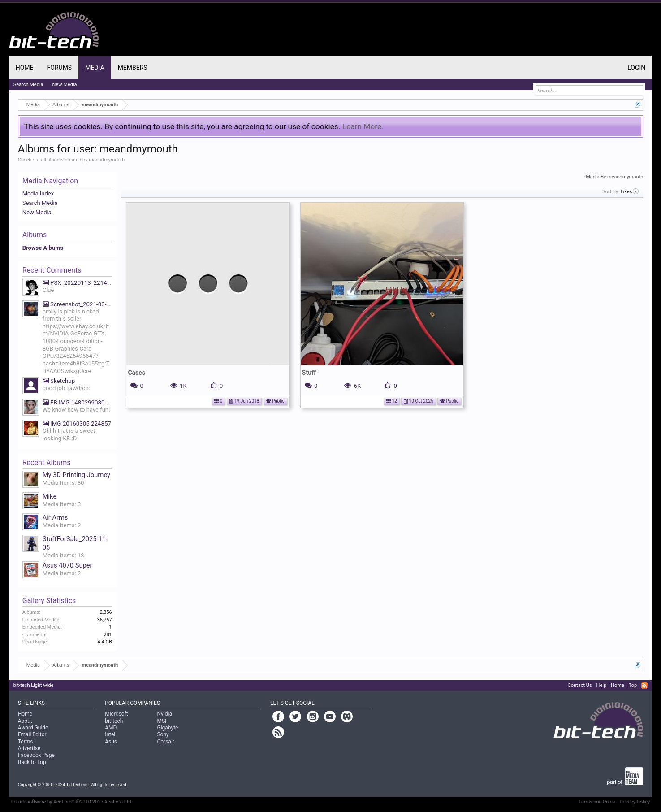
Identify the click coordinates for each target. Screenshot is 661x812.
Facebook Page (36, 755)
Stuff (309, 373)
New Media (37, 212)
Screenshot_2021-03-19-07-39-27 (77, 304)
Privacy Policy (635, 802)
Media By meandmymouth (614, 177)
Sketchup (59, 381)
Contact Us (580, 685)
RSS (644, 686)
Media (95, 68)
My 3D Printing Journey (76, 475)
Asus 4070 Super (67, 565)
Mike (50, 496)
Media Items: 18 (63, 555)
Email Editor (32, 734)
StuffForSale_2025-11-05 (75, 543)
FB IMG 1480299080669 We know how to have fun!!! (77, 402)
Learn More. (363, 126)
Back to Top (32, 762)
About (25, 721)
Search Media (40, 203)
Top (633, 685)
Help (602, 685)
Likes (630, 191)
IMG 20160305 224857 (77, 423)
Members (133, 68)
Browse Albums (43, 248)
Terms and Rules (597, 802)
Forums (60, 68)
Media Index (38, 193)
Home (25, 68)
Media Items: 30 (63, 483)
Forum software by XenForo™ (72, 802)
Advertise (29, 748)
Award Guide (33, 728)
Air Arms (55, 517)
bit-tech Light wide (34, 685)
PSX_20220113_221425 (77, 283)
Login (636, 68)
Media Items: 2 (62, 525)
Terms (26, 742)
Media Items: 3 (62, 504)
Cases (136, 373)
